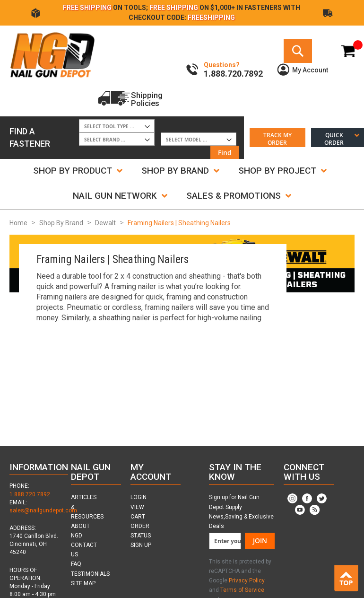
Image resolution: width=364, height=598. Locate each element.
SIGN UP (141, 545)
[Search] (298, 51)
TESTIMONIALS (90, 574)
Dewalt (105, 223)
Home (18, 223)
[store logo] (52, 54)
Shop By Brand (61, 223)
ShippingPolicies (147, 99)
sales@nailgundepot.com (43, 510)
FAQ (76, 564)
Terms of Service (242, 590)
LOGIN (139, 497)
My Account (310, 70)
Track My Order (277, 139)
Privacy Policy (247, 580)
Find (225, 153)
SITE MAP (83, 583)
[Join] (260, 541)
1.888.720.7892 (30, 494)
